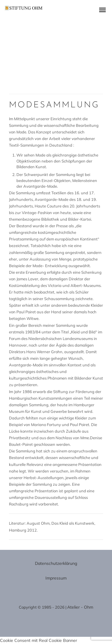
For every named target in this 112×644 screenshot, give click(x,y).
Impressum (56, 578)
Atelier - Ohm (80, 607)
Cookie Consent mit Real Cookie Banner (39, 640)
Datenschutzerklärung (56, 563)
